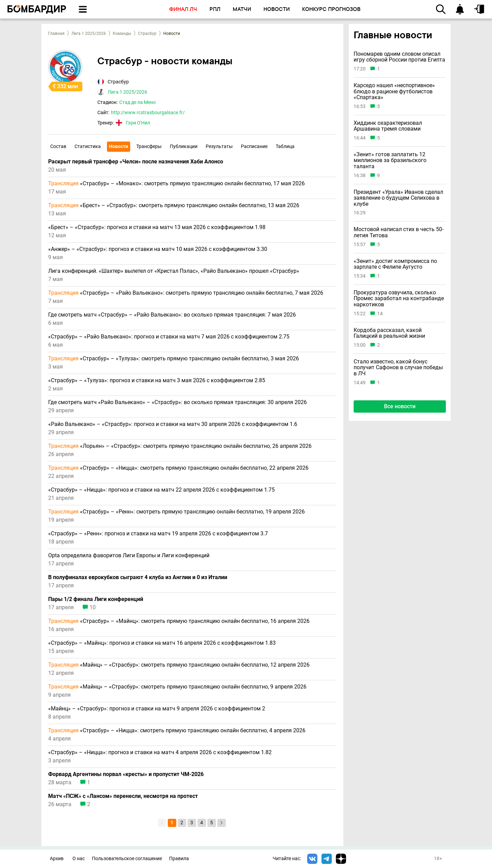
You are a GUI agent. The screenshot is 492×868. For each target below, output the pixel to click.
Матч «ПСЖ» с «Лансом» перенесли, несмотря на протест (123, 796)
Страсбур (147, 34)
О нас (79, 859)
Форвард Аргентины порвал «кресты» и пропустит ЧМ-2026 (126, 774)
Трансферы (149, 146)
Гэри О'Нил (138, 123)
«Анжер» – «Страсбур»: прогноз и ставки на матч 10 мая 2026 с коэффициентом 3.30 (158, 249)
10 (93, 607)
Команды (122, 34)
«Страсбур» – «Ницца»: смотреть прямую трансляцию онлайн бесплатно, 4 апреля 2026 (177, 731)
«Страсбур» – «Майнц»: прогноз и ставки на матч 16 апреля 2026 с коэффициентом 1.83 (162, 643)
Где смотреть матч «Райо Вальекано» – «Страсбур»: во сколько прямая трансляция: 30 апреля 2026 (177, 402)
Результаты (219, 146)
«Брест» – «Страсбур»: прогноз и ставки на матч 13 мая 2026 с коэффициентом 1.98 (157, 227)
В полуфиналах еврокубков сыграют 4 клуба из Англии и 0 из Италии (138, 577)
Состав (58, 146)
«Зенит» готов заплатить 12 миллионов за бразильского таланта (390, 161)
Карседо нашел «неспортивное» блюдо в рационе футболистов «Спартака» (394, 91)
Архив (57, 859)
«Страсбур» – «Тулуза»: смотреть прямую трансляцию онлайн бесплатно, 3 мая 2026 (174, 359)
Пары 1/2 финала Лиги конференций (96, 599)
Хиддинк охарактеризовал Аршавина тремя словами (388, 126)
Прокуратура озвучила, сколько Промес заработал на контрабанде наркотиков (399, 299)
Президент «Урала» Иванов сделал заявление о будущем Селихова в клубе (398, 198)
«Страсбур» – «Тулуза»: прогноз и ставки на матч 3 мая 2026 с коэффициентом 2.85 (157, 380)
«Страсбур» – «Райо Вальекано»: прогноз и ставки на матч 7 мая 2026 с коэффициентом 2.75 (169, 337)
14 (380, 314)
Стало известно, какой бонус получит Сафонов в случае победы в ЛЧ (398, 368)
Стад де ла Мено (138, 102)
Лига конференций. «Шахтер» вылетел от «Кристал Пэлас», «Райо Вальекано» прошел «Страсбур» (174, 271)
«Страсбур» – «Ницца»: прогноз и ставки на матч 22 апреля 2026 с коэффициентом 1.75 (161, 490)
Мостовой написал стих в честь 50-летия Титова (399, 232)
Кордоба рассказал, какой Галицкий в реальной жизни (389, 333)
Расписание (254, 146)
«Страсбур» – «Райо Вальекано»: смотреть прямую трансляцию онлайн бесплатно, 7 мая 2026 (186, 293)
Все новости (400, 406)
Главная (56, 34)
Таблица (285, 146)
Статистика (88, 146)
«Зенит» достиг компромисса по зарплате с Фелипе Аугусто (395, 264)
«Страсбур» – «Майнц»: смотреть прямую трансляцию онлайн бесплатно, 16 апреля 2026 (179, 621)
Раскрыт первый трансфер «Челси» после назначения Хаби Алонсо (136, 162)
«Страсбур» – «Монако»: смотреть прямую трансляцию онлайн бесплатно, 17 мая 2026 (176, 184)
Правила (179, 859)
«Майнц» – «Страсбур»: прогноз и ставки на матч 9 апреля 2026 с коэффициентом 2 (157, 709)
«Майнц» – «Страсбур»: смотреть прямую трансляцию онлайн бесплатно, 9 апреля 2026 (177, 687)
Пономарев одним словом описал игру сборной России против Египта (399, 57)
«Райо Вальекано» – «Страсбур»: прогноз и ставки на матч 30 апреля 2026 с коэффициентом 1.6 (173, 424)
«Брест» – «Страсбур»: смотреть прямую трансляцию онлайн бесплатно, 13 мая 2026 (174, 205)
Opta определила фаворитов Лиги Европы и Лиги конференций (129, 556)
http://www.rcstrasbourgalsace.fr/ (148, 112)
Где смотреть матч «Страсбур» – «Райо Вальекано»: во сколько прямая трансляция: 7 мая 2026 (172, 315)
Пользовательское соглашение (127, 859)
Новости (119, 146)
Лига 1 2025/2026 (89, 34)
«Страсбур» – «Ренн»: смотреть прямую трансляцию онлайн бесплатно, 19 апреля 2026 (176, 512)
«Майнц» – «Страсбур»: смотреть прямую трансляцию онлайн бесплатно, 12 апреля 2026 (179, 665)
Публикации (184, 146)
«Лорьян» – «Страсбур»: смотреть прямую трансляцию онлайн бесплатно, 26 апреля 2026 (180, 446)
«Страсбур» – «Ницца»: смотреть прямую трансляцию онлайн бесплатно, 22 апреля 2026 (178, 468)
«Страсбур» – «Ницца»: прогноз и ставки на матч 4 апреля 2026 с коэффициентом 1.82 (160, 752)
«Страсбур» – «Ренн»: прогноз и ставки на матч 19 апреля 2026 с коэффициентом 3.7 (158, 534)
